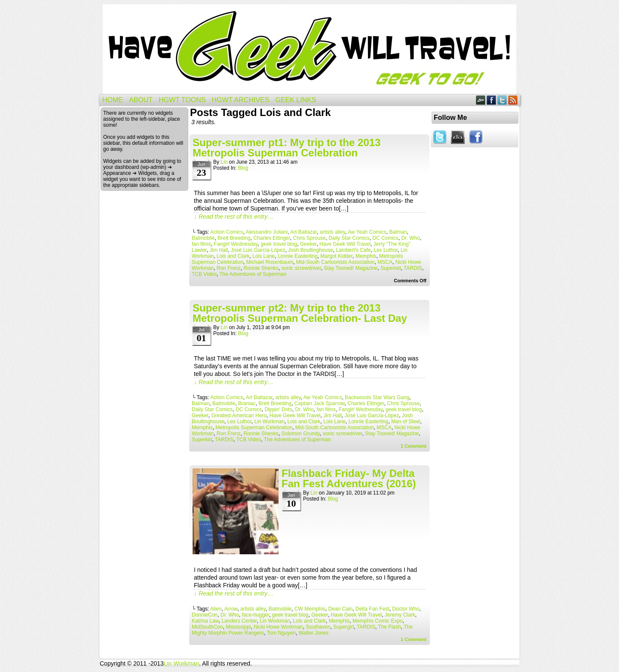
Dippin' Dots (278, 409)
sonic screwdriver (301, 268)
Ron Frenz (229, 268)
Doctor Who (406, 609)
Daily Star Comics (349, 238)
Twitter (502, 100)
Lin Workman (269, 422)
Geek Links (296, 100)
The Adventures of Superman (253, 274)
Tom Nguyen (281, 633)
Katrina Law (205, 621)
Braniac (247, 403)
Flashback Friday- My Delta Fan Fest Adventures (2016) (349, 478)
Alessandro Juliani (267, 232)
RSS (513, 100)
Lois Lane (264, 256)
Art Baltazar (303, 232)
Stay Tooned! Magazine (351, 268)
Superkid (391, 268)
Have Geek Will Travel (309, 49)
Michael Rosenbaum (270, 262)
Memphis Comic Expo (378, 621)
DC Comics (385, 238)
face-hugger (256, 615)
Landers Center (239, 621)
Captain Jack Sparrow (320, 403)
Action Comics (227, 232)
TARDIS (413, 268)
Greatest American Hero (239, 415)
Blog (243, 168)
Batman (398, 232)
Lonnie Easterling (298, 256)
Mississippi (238, 627)
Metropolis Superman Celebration (254, 428)
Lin (224, 162)
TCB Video (204, 274)
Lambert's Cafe (354, 250)
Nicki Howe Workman (278, 627)
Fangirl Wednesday (236, 244)
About (141, 100)
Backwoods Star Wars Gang (377, 397)
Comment (414, 446)
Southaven (318, 627)
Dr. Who (411, 238)
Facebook (492, 100)
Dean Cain (341, 609)
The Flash (389, 627)
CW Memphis (310, 609)
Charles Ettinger (271, 238)
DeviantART (481, 100)
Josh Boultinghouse (311, 250)
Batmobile (203, 238)
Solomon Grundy (301, 434)
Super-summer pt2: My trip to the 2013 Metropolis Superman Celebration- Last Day (300, 313)
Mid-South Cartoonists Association (336, 262)
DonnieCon (205, 615)
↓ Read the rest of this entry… (234, 217)
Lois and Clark (233, 256)
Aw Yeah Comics (367, 232)
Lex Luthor (386, 250)
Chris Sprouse (309, 238)
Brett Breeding (234, 238)
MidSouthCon (207, 627)
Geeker (308, 244)
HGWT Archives (240, 100)
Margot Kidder (336, 256)
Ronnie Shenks (261, 268)
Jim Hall (219, 250)
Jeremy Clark (400, 615)
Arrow (231, 609)
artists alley (332, 232)
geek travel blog (279, 244)
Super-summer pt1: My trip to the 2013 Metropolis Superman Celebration (287, 148)
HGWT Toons (182, 100)
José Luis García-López (258, 250)
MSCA (385, 262)
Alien (216, 609)
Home (113, 100)
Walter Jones (314, 633)
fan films (201, 244)
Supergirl (343, 627)
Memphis (366, 256)
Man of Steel (406, 422)
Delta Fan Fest (372, 609)
